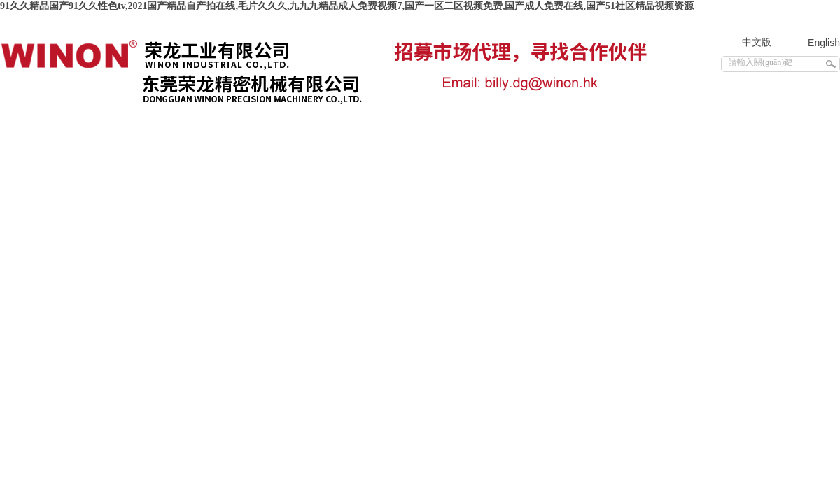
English (824, 43)
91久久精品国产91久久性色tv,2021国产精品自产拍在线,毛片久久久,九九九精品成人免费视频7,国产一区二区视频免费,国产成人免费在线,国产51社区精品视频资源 (347, 6)
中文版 (757, 42)
